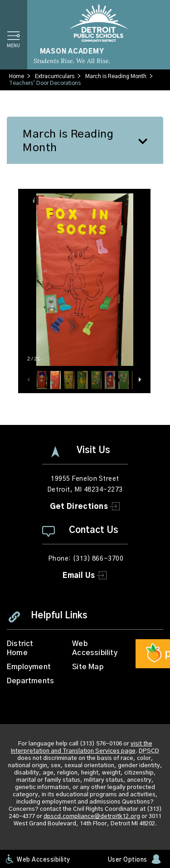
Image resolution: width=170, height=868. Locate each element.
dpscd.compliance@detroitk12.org (92, 816)
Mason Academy (72, 52)
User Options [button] (128, 860)
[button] (14, 35)
